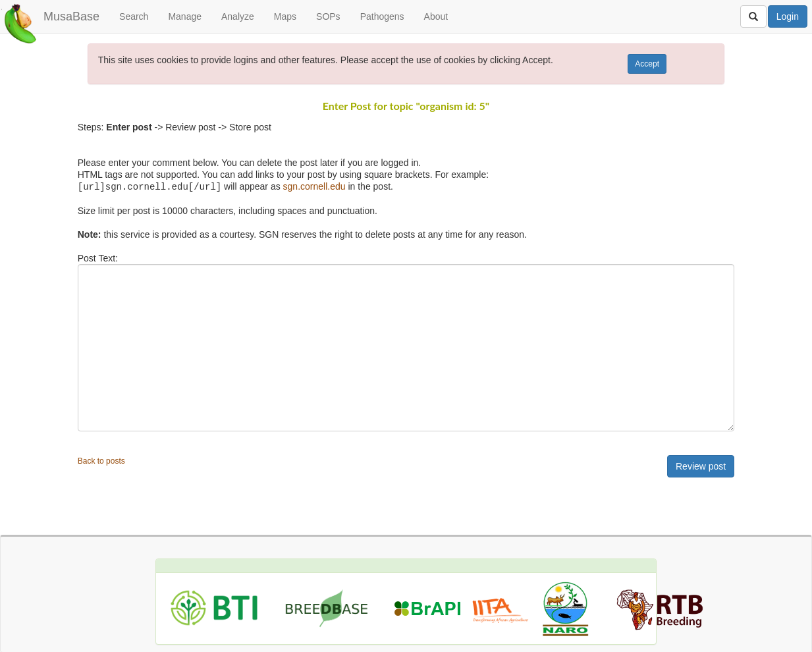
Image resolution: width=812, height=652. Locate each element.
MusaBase (71, 16)
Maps (285, 16)
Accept (647, 64)
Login (788, 16)
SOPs (328, 16)
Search (134, 16)
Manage (185, 16)
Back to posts (101, 460)
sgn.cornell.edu (314, 186)
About (436, 16)
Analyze (238, 16)
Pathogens (382, 16)
